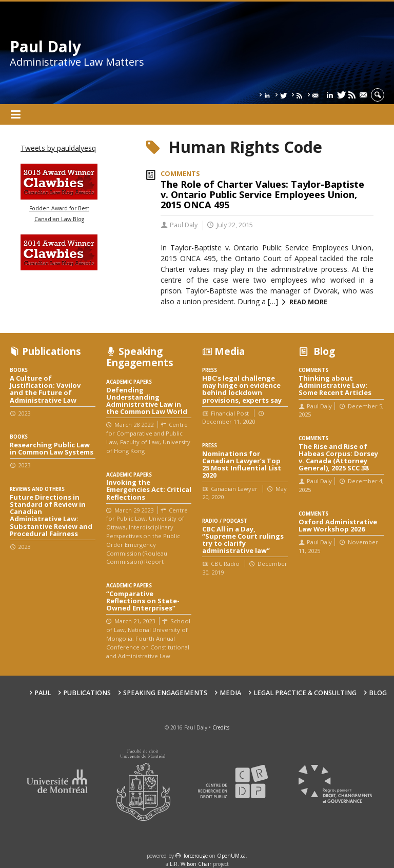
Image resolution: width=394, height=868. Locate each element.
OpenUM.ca (231, 856)
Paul (43, 693)
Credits (221, 727)
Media (230, 693)
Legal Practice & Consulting (305, 693)
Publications (87, 693)
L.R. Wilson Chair (191, 864)
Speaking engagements (165, 693)
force (196, 856)
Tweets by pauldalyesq (58, 148)
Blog (378, 693)
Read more (308, 302)
